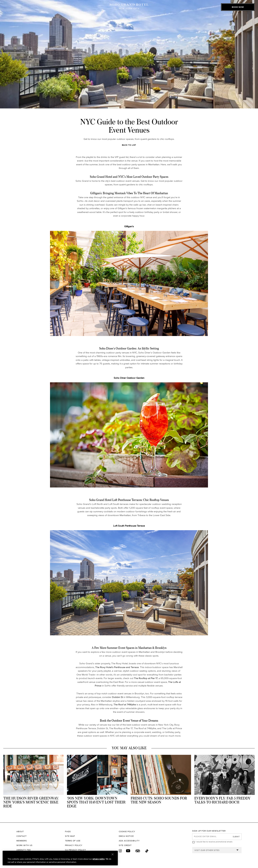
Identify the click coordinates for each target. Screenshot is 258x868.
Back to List (129, 145)
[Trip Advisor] (138, 851)
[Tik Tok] (147, 851)
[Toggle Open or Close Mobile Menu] (33, 10)
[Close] (113, 854)
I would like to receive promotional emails (214, 842)
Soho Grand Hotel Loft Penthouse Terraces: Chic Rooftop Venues (129, 500)
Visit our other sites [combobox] (207, 850)
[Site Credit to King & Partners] (155, 845)
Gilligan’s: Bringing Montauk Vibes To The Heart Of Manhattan (129, 193)
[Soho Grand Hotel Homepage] (129, 10)
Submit (236, 837)
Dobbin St (117, 697)
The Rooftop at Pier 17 (146, 678)
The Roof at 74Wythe (125, 704)
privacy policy (99, 859)
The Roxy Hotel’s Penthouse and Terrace (117, 667)
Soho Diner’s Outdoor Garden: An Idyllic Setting (129, 348)
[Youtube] (128, 851)
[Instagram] (120, 851)
